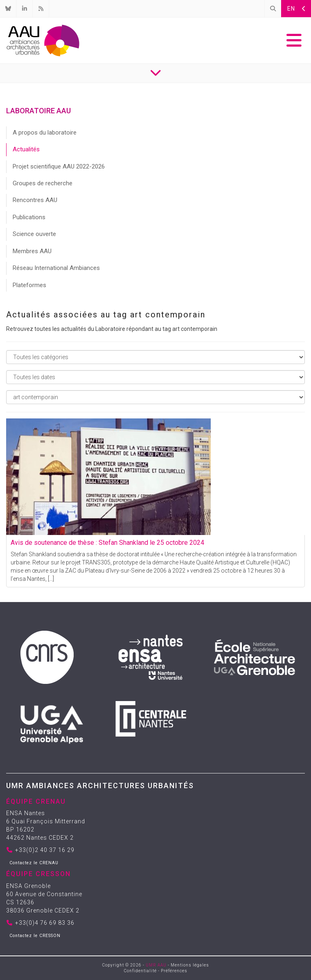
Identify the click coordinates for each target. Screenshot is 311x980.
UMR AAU (156, 965)
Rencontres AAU (35, 200)
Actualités (26, 149)
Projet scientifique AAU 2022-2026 (59, 166)
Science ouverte (34, 234)
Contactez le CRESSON (35, 936)
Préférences (174, 971)
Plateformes (29, 285)
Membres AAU (32, 251)
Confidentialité (140, 971)
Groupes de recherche (43, 183)
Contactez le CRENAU (34, 863)
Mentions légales (190, 965)
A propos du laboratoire (45, 133)
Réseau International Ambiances (56, 268)
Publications (29, 217)
